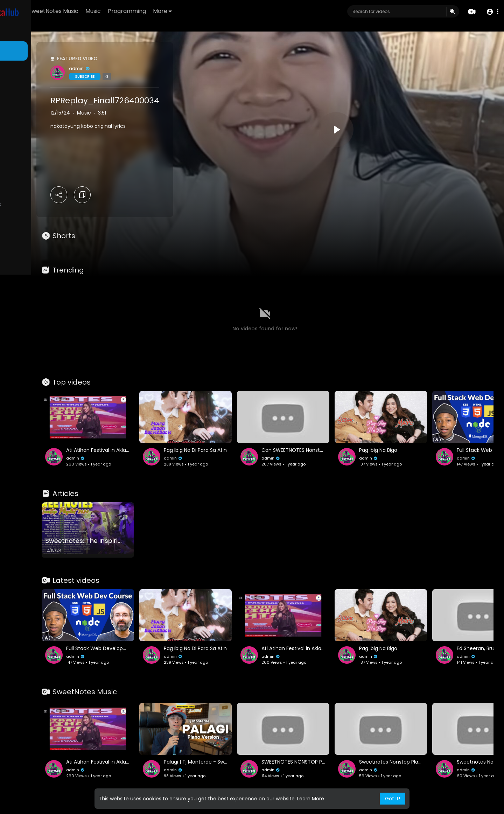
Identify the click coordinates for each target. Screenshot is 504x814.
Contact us (21, 299)
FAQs (14, 282)
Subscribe (152, 77)
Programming (207, 11)
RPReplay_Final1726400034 (172, 101)
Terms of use (38, 282)
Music (173, 11)
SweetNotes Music (134, 11)
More (243, 11)
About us (53, 291)
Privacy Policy (24, 291)
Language (20, 307)
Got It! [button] (393, 799)
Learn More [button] (311, 799)
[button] (491, 12)
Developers (51, 299)
